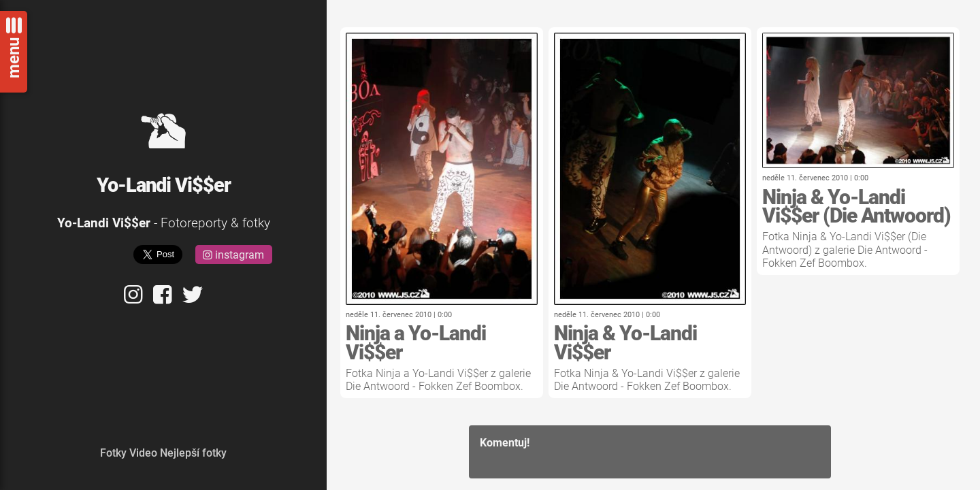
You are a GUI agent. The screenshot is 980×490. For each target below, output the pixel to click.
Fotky (113, 453)
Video (143, 453)
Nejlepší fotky (193, 453)
